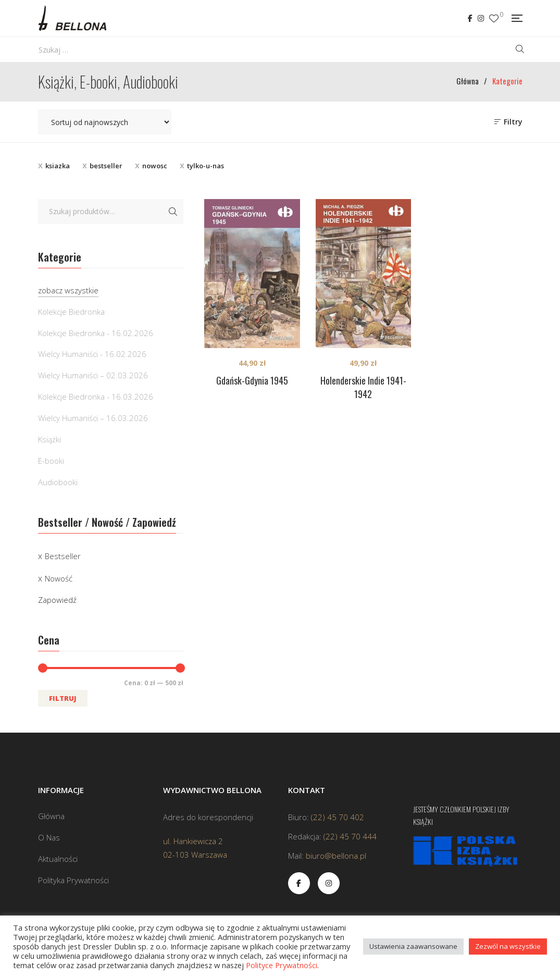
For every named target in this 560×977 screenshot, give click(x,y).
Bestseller (63, 556)
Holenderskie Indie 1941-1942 (363, 387)
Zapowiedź (57, 600)
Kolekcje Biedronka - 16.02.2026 (96, 333)
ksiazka (58, 166)
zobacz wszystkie (68, 290)
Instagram (481, 18)
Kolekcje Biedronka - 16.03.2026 (96, 397)
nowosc (155, 166)
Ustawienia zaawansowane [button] (413, 946)
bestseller (106, 166)
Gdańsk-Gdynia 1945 (252, 380)
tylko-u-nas (206, 166)
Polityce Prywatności (282, 965)
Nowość (59, 578)
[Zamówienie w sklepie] (105, 122)
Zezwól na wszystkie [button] (508, 946)
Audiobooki (58, 482)
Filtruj (63, 698)
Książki (49, 439)
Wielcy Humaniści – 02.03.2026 (93, 375)
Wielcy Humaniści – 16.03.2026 (93, 418)
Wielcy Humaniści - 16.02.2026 (92, 354)
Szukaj (173, 212)
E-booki (51, 461)
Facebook (470, 18)
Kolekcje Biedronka (71, 312)
